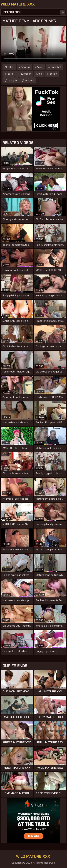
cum (41, 67)
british (53, 74)
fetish (11, 67)
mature (26, 67)
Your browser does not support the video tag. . (33, 44)
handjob (12, 80)
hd (41, 74)
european (26, 74)
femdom (29, 80)
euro (10, 74)
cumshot (56, 67)
